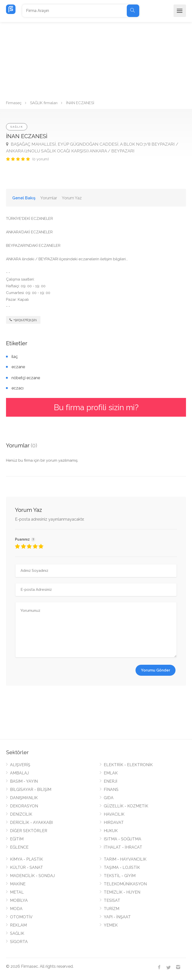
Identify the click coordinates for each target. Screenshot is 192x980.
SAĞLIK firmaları (44, 103)
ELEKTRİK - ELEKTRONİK (128, 765)
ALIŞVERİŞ (20, 765)
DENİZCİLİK (21, 814)
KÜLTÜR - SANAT (26, 867)
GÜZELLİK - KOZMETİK (126, 806)
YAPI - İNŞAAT (117, 917)
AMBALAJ (19, 773)
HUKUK (111, 831)
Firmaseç (14, 103)
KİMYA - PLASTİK (26, 859)
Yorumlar (49, 198)
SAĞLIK (17, 127)
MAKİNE (18, 884)
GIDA (109, 798)
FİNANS (111, 790)
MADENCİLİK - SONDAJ (32, 876)
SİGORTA (19, 942)
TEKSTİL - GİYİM (120, 876)
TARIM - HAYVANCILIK (125, 859)
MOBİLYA (19, 900)
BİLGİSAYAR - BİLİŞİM (31, 790)
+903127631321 (23, 320)
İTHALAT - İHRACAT (123, 847)
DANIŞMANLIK (24, 798)
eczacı (17, 388)
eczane (18, 367)
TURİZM (111, 909)
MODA (16, 909)
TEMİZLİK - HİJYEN (122, 892)
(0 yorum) (41, 159)
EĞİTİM (17, 839)
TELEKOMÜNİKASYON (125, 884)
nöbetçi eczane (26, 378)
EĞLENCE (19, 847)
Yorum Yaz (72, 198)
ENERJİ (110, 781)
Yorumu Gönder (156, 670)
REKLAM (18, 925)
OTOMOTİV (21, 917)
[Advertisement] (96, 59)
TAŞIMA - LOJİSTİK (122, 867)
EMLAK (111, 773)
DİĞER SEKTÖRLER (29, 831)
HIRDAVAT (114, 822)
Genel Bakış (24, 198)
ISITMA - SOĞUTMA (122, 839)
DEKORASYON (24, 806)
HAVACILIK (114, 814)
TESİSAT (112, 900)
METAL (17, 892)
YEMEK (111, 925)
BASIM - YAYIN (24, 781)
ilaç (15, 357)
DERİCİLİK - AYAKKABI (31, 822)
